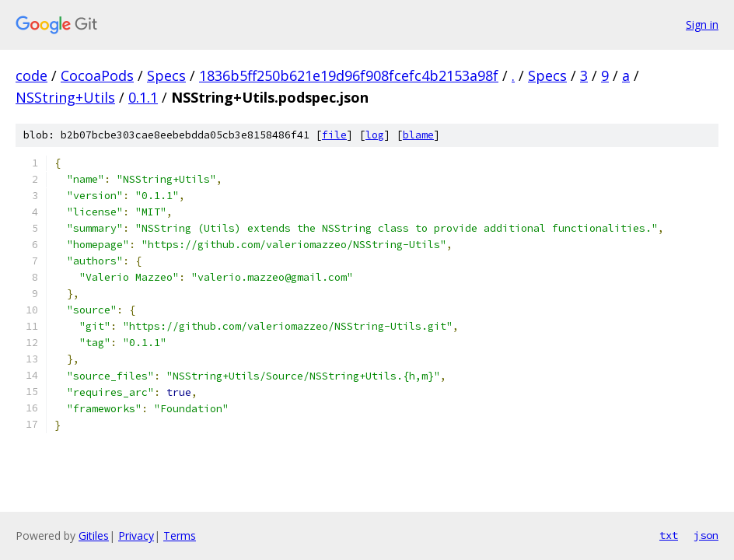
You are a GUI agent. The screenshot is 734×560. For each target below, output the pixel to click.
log (375, 135)
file (334, 135)
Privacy (136, 535)
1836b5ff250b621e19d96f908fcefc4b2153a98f (349, 75)
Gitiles (94, 535)
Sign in (702, 24)
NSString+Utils (65, 97)
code (31, 75)
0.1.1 (143, 97)
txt (669, 535)
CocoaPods (97, 75)
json (706, 535)
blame (418, 135)
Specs (166, 75)
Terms (180, 535)
